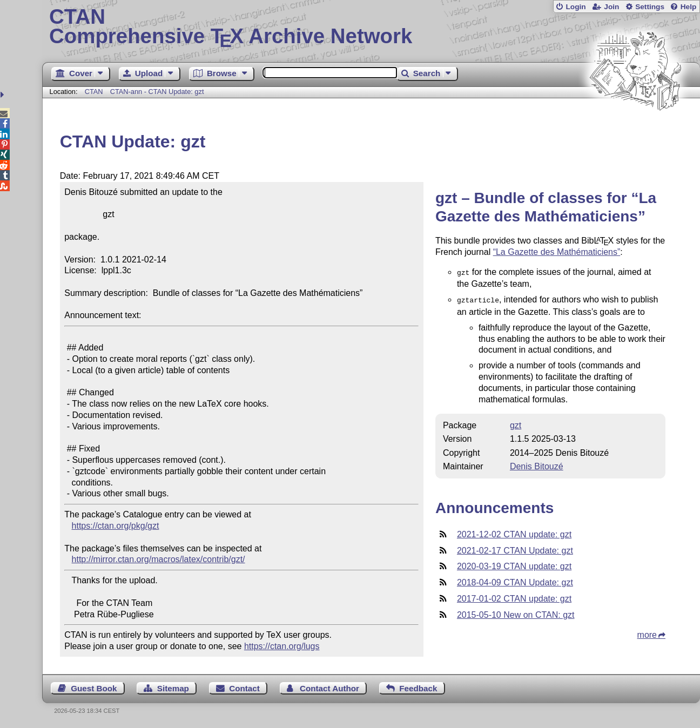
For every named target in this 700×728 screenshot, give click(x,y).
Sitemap (173, 688)
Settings (650, 7)
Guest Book (94, 688)
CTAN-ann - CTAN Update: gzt (157, 92)
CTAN (94, 92)
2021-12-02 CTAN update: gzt (514, 532)
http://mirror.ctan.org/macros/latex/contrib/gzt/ (159, 559)
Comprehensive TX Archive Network (371, 27)
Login (576, 7)
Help (689, 7)
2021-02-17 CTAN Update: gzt (515, 548)
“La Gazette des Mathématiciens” (557, 252)
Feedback (418, 688)
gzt (516, 423)
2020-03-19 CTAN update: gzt (514, 564)
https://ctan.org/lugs (282, 646)
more (647, 633)
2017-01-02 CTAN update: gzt (514, 596)
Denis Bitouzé (537, 464)
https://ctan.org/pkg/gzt (116, 526)
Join (611, 7)
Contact (244, 688)
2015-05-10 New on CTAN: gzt (516, 613)
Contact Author (329, 688)
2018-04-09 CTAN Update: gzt (515, 580)
